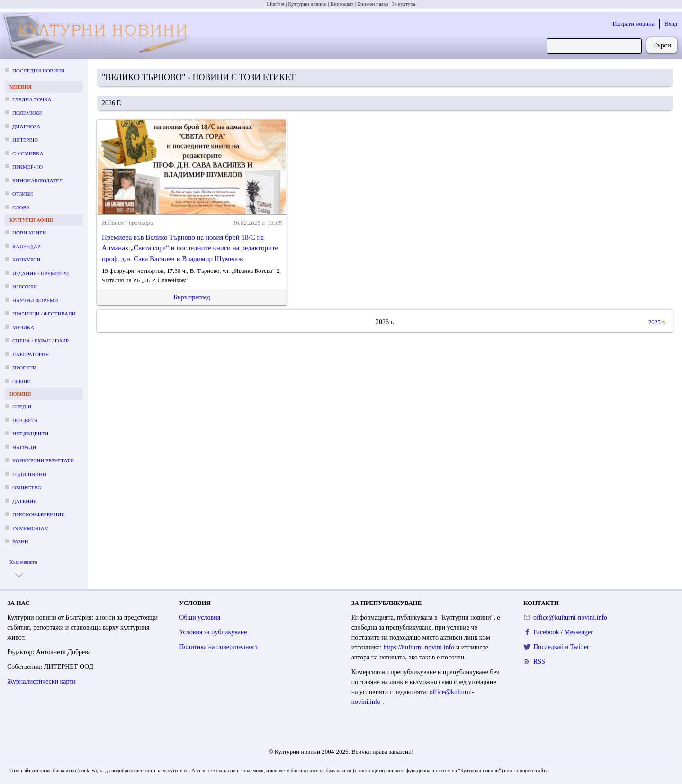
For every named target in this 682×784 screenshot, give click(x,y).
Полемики (27, 113)
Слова (21, 207)
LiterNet (275, 4)
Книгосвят (342, 4)
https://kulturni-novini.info (419, 647)
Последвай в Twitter (561, 647)
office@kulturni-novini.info (570, 617)
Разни (20, 541)
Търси (662, 45)
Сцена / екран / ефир (40, 341)
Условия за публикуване (213, 632)
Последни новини (38, 71)
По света (25, 420)
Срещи (22, 381)
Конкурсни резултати (43, 460)
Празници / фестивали (44, 314)
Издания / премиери (40, 273)
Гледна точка (32, 99)
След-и (22, 406)
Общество (27, 487)
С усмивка (28, 153)
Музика (23, 327)
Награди (24, 447)
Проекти (24, 368)
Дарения (25, 501)
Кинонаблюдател (37, 180)
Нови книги (29, 233)
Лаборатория (31, 354)
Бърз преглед (192, 297)
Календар (26, 246)
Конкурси (26, 260)
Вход (671, 23)
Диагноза (26, 126)
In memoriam (31, 528)
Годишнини (29, 474)
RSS (539, 662)
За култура (403, 4)
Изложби (25, 287)
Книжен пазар (373, 4)
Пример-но (27, 167)
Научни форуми (35, 300)
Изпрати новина (633, 23)
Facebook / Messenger (563, 632)
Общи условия (200, 617)
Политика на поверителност (219, 647)
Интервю (25, 140)
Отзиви (22, 194)
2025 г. (657, 322)
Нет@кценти (30, 433)
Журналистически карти (41, 681)
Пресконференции (39, 514)
